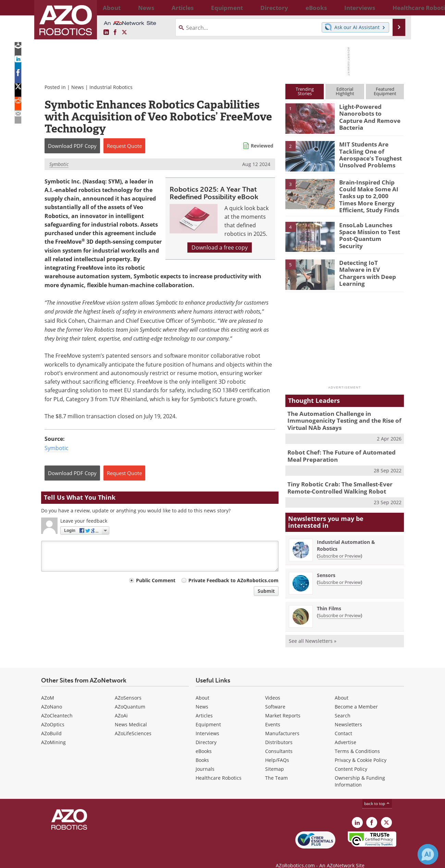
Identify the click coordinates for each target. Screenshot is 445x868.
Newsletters (348, 714)
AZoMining (53, 732)
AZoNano (52, 697)
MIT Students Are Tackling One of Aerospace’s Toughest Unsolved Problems (367, 153)
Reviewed (262, 146)
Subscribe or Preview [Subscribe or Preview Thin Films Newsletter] (339, 605)
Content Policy (351, 759)
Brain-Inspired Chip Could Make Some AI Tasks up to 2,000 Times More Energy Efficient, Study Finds (370, 194)
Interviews (207, 723)
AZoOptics (53, 714)
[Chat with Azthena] (428, 854)
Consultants (279, 741)
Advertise (345, 732)
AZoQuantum (130, 697)
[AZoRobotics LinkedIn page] (106, 33)
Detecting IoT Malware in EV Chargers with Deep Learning (368, 265)
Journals (205, 759)
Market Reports (283, 706)
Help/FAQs (277, 750)
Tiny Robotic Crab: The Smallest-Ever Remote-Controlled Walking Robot (335, 479)
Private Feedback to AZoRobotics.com (233, 580)
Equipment (208, 714)
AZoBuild (51, 723)
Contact (343, 723)
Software (275, 697)
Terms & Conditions (357, 741)
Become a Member (356, 697)
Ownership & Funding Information (360, 771)
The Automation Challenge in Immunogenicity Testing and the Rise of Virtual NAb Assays (339, 416)
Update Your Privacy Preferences (93, 859)
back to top (377, 794)
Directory (206, 732)
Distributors (279, 732)
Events (273, 714)
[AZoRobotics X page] (124, 33)
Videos (273, 688)
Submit (266, 591)
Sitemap (275, 759)
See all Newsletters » (313, 631)
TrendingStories (305, 91)
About (202, 688)
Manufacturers (282, 723)
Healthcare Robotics (219, 768)
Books (202, 750)
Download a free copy (220, 247)
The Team (276, 768)
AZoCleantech (57, 706)
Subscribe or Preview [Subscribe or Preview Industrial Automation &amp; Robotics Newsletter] (339, 546)
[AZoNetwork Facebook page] (115, 33)
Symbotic (59, 164)
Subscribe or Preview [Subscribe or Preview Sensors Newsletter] (339, 572)
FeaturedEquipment (385, 91)
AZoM (48, 688)
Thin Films (329, 598)
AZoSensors (128, 688)
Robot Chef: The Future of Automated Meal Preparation (343, 449)
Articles (204, 706)
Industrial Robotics (111, 87)
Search (343, 706)
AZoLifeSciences (133, 723)
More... (397, 8)
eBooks (204, 741)
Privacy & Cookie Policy (361, 750)
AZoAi (121, 706)
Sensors (326, 565)
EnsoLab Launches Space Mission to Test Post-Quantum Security (371, 227)
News (78, 87)
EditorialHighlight (345, 91)
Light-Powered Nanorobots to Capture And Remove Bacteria (369, 113)
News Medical (131, 714)
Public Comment (156, 580)
